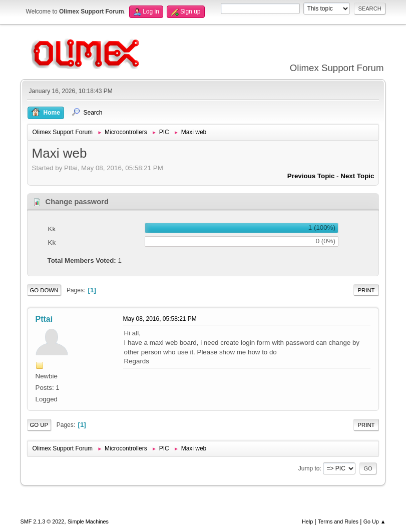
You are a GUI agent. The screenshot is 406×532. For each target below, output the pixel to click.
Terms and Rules (338, 521)
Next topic (357, 176)
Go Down (44, 290)
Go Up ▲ (375, 521)
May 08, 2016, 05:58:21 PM (160, 319)
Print (366, 290)
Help (307, 521)
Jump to (309, 468)
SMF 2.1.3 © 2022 (43, 521)
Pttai (44, 319)
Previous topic (311, 176)
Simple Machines (88, 521)
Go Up (39, 425)
